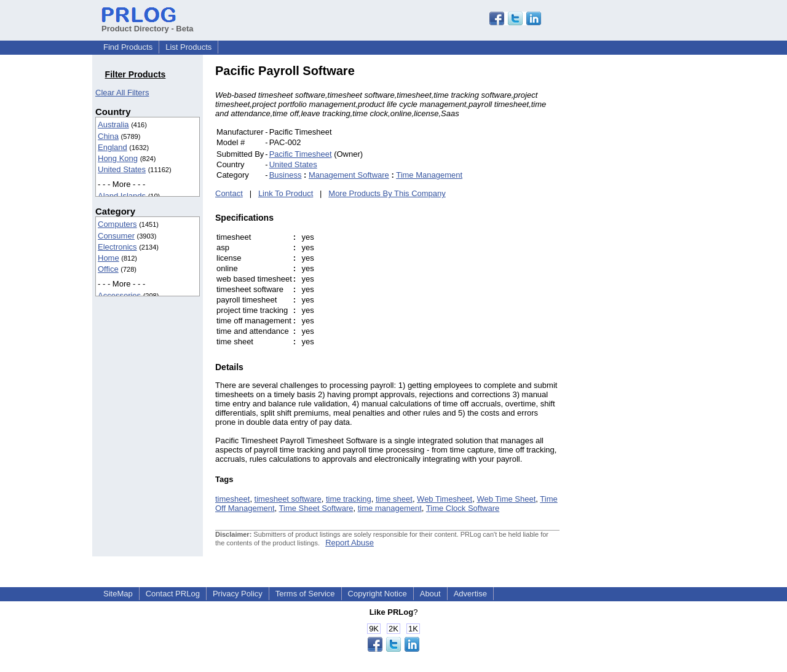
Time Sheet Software (316, 508)
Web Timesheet (445, 499)
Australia (113, 125)
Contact (229, 193)
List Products (188, 47)
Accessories (119, 295)
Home (109, 258)
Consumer (116, 236)
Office (108, 269)
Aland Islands (122, 196)
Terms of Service (305, 594)
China (108, 136)
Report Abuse (350, 543)
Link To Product (286, 193)
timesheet (232, 499)
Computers (117, 224)
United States (122, 169)
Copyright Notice (378, 594)
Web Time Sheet (506, 499)
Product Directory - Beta (148, 24)
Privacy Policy (238, 594)
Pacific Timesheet (301, 154)
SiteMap (118, 594)
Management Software (349, 175)
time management (390, 508)
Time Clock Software (463, 508)
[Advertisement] (643, 248)
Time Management (429, 175)
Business (286, 175)
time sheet (394, 499)
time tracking (349, 499)
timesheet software (288, 499)
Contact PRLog (173, 594)
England (113, 147)
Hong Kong (118, 158)
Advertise (470, 594)
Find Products (128, 47)
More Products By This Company (387, 193)
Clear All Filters (122, 93)
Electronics (117, 247)
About (430, 594)
